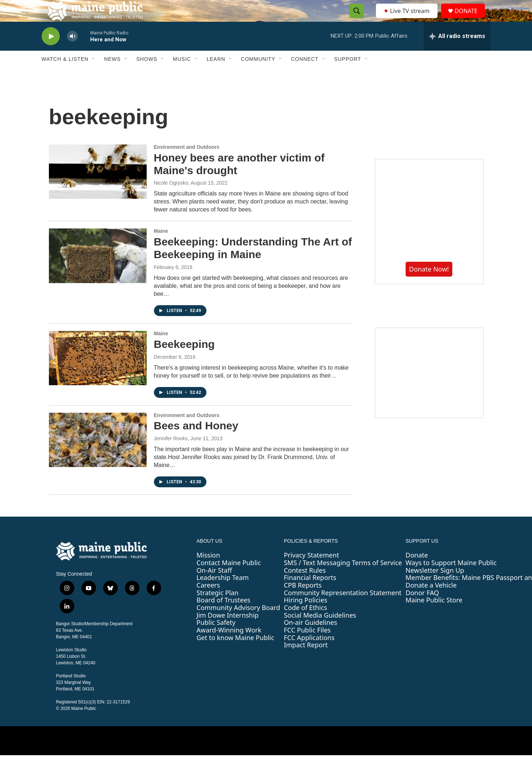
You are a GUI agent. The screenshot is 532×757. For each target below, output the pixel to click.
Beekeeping (184, 360)
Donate (417, 571)
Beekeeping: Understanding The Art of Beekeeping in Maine (253, 264)
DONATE (470, 19)
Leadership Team (223, 594)
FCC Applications (309, 654)
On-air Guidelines (311, 639)
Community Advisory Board (238, 624)
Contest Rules (305, 586)
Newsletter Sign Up (435, 586)
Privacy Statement (311, 571)
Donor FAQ (422, 609)
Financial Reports (310, 594)
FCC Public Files (307, 646)
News (112, 75)
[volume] (72, 53)
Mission (208, 571)
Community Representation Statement (343, 609)
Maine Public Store (434, 616)
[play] (51, 53)
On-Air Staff (214, 586)
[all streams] (457, 52)
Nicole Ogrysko (171, 199)
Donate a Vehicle (431, 601)
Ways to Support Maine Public (451, 579)
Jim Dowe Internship (228, 631)
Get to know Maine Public (236, 654)
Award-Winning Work (229, 646)
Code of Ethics (305, 624)
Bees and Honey (196, 442)
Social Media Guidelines (320, 631)
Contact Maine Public (229, 579)
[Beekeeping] (98, 374)
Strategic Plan (218, 609)
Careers (208, 601)
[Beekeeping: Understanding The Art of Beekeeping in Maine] (98, 272)
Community (258, 75)
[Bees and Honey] (98, 456)
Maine (161, 247)
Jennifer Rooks (171, 455)
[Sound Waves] (429, 389)
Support (348, 75)
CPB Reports (303, 601)
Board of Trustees (224, 616)
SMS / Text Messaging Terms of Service (343, 579)
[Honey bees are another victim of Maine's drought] (98, 188)
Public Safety (216, 639)
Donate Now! (429, 285)
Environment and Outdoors (187, 163)
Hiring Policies (306, 616)
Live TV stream (407, 19)
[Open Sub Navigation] (94, 75)
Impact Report (306, 661)
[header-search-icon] (355, 19)
